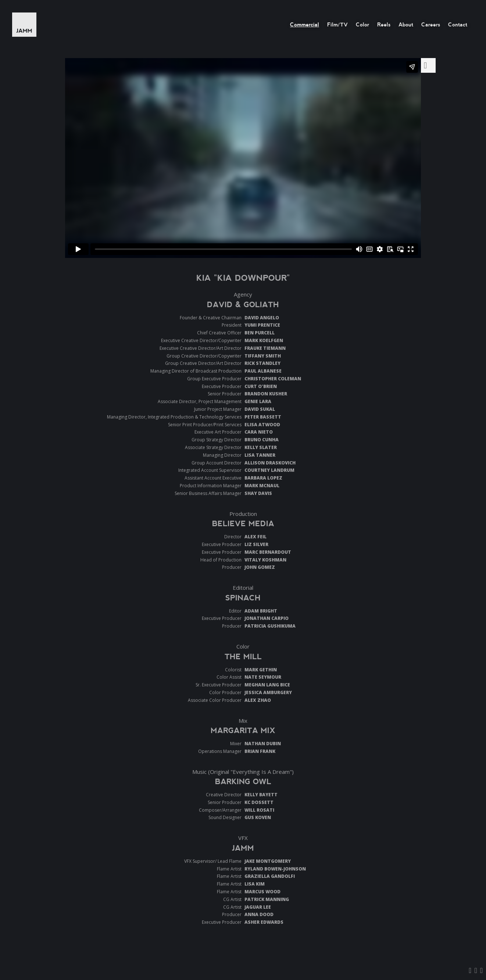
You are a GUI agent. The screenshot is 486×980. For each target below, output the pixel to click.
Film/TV (337, 25)
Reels (384, 25)
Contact (458, 25)
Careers (431, 25)
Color (362, 25)
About (406, 25)
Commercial (305, 25)
